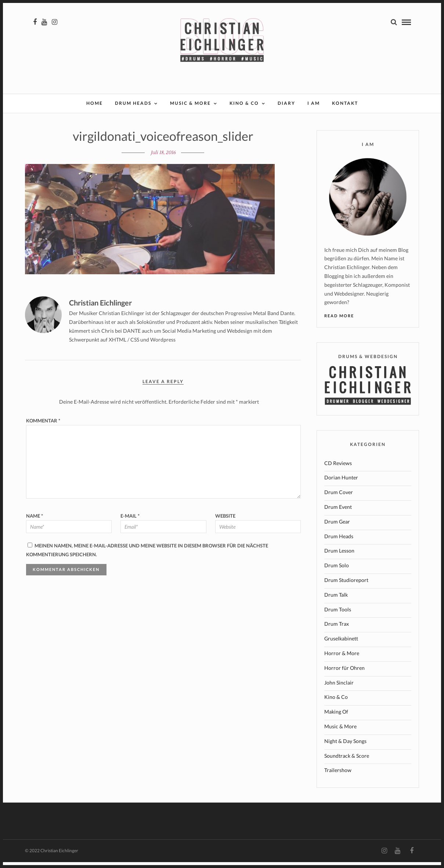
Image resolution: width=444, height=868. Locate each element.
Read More (339, 322)
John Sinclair (339, 688)
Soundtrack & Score (347, 762)
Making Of (336, 717)
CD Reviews (338, 469)
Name (35, 522)
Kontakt (345, 104)
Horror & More (342, 659)
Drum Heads (133, 104)
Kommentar (43, 426)
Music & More (190, 104)
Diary (286, 104)
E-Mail (130, 522)
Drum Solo (337, 571)
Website (225, 522)
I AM (314, 104)
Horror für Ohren (344, 674)
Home (95, 104)
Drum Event (338, 513)
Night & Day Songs (345, 747)
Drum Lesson (339, 556)
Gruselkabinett (341, 644)
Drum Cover (339, 498)
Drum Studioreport (346, 586)
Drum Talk (336, 601)
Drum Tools (338, 615)
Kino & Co (244, 104)
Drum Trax (337, 630)
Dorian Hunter (341, 483)
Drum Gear (337, 527)
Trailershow (338, 776)
